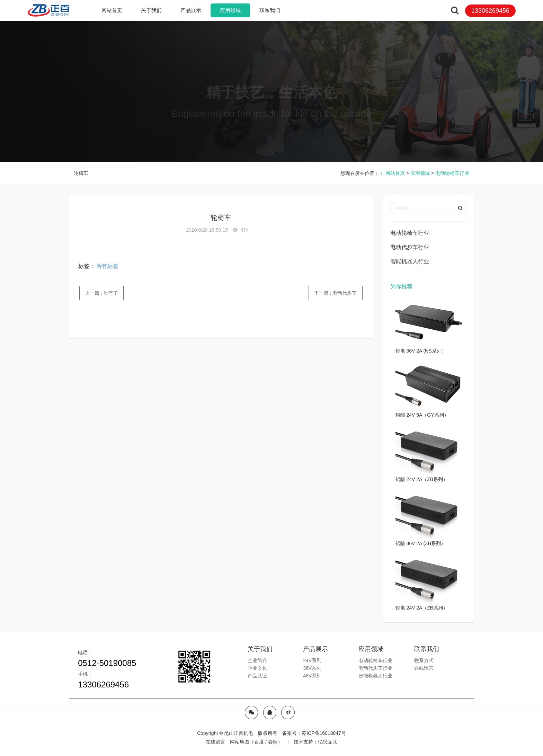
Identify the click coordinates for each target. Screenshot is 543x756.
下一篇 (336, 293)
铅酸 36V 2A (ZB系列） (421, 543)
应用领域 (420, 173)
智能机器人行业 (410, 261)
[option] (272, 91)
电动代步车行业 (410, 247)
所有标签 (107, 266)
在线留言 (215, 742)
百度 (259, 742)
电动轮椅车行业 (452, 173)
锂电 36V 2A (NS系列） (421, 351)
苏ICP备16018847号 (324, 733)
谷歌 (273, 742)
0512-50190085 (107, 663)
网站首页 (112, 10)
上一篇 (101, 293)
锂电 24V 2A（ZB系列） (422, 608)
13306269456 (103, 684)
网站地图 (240, 742)
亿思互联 (328, 742)
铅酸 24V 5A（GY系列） (422, 415)
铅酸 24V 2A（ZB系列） (422, 479)
